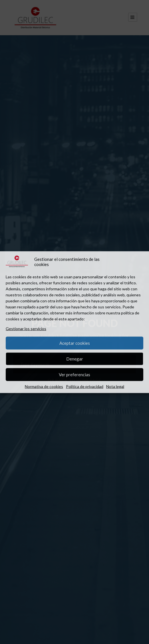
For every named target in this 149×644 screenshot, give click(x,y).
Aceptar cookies (75, 343)
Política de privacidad (85, 386)
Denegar (75, 359)
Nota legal (115, 386)
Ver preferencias (74, 375)
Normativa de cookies (44, 386)
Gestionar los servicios (26, 328)
